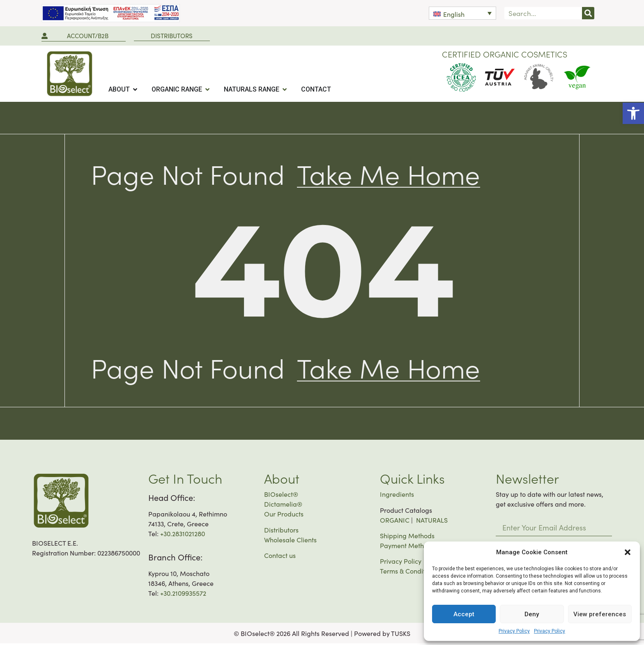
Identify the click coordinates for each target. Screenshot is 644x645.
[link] (633, 113)
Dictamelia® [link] (283, 505)
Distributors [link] (281, 531)
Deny (532, 614)
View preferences (600, 614)
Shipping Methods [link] (407, 537)
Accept (464, 614)
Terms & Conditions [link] (408, 572)
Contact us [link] (280, 557)
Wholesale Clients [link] (290, 541)
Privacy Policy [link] (514, 631)
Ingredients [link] (397, 496)
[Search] (588, 13)
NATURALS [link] (432, 521)
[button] (628, 552)
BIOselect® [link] (281, 496)
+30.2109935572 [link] (183, 595)
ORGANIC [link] (395, 521)
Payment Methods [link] (407, 547)
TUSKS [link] (401, 635)
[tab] (123, 90)
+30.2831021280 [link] (183, 535)
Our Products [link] (284, 515)
